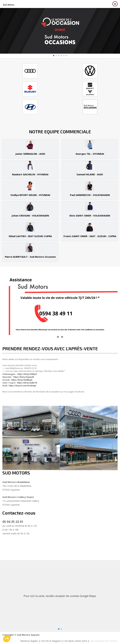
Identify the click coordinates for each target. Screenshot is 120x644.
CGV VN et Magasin (51, 641)
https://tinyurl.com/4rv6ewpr (23, 386)
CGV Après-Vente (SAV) (75, 641)
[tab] (30, 149)
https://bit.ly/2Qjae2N (24, 377)
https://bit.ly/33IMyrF (27, 374)
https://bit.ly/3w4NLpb (22, 380)
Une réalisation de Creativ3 (104, 641)
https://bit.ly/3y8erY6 (27, 383)
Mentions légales (29, 641)
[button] (54, 56)
